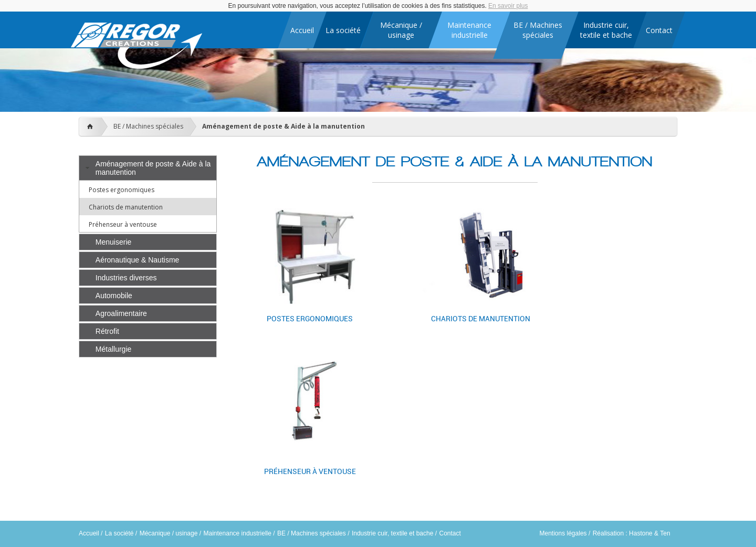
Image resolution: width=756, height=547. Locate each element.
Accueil (89, 533)
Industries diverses (126, 278)
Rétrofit (107, 331)
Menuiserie (113, 242)
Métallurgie (113, 349)
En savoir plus (508, 6)
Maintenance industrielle (238, 533)
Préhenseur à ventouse (123, 224)
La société (119, 533)
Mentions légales (563, 533)
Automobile (114, 296)
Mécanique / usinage (169, 533)
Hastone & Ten (650, 533)
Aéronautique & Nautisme (138, 260)
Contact (450, 533)
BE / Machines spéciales (148, 126)
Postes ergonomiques (122, 190)
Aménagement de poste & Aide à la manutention (283, 126)
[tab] (148, 168)
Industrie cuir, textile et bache (392, 533)
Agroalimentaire (121, 313)
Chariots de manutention (126, 207)
